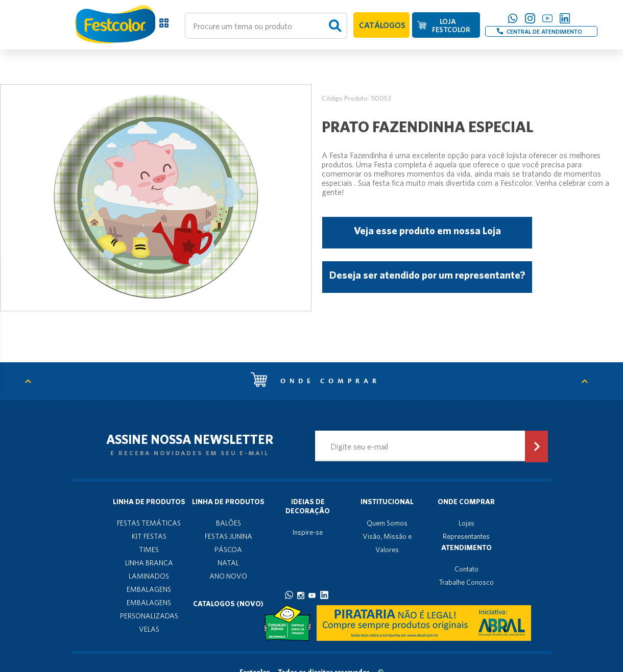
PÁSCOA (228, 550)
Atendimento (466, 547)
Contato (466, 569)
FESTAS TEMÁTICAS (149, 523)
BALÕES (229, 523)
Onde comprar (316, 381)
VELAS (149, 629)
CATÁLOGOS (382, 25)
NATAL (228, 563)
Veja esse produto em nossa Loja (427, 230)
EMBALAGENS (149, 589)
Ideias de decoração (308, 506)
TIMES (149, 550)
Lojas (466, 523)
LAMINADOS (149, 576)
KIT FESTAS (149, 536)
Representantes (466, 536)
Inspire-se (308, 532)
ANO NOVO (228, 576)
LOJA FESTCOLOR (451, 26)
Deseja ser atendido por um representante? (427, 275)
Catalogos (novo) (228, 604)
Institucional (387, 502)
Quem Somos (387, 523)
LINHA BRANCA (149, 563)
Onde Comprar (466, 502)
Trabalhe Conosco (466, 582)
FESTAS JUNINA (229, 536)
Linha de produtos (149, 502)
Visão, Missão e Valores (387, 543)
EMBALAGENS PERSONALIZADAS (149, 609)
